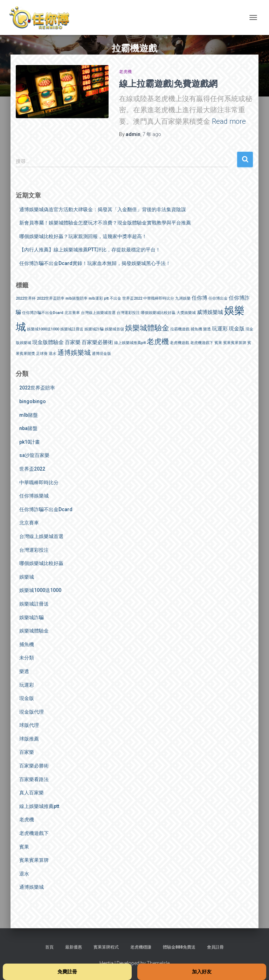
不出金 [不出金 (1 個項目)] (115, 298)
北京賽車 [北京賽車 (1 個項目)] (72, 313)
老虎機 (125, 72)
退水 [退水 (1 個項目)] (53, 354)
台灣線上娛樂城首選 (41, 536)
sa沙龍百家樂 (34, 455)
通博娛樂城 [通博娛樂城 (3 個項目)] (74, 353)
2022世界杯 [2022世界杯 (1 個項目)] (26, 298)
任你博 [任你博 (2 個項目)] (199, 298)
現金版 (27, 698)
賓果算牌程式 (106, 947)
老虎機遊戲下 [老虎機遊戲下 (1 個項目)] (202, 343)
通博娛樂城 (32, 887)
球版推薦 (29, 739)
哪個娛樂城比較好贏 (41, 563)
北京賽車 (29, 523)
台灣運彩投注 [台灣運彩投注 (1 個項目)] (128, 313)
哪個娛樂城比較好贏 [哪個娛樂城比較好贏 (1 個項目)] (158, 313)
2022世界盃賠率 (37, 388)
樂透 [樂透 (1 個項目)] (207, 329)
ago (152, 134)
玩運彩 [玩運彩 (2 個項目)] (220, 329)
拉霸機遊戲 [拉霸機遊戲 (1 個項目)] (180, 329)
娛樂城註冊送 (34, 604)
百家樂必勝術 (34, 766)
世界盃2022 (32, 469)
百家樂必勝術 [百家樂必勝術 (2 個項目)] (97, 342)
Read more (229, 121)
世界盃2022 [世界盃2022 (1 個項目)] (132, 298)
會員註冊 (215, 947)
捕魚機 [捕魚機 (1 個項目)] (196, 329)
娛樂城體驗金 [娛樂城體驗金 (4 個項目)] (147, 328)
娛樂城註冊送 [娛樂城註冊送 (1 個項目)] (72, 329)
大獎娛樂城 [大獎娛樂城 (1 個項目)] (186, 313)
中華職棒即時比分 (39, 482)
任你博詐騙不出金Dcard (46, 509)
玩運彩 (27, 685)
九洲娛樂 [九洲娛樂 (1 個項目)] (183, 298)
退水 (24, 874)
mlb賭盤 (29, 415)
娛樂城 (27, 577)
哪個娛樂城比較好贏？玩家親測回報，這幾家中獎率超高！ (83, 236)
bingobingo (33, 401)
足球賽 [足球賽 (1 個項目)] (42, 354)
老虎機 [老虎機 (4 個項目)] (158, 341)
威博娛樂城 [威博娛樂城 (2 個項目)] (210, 312)
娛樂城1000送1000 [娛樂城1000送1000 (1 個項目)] (43, 329)
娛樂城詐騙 (32, 617)
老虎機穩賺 (141, 947)
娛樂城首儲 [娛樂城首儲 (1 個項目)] (114, 329)
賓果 (24, 847)
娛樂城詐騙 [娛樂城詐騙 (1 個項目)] (94, 329)
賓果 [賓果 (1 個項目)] (218, 343)
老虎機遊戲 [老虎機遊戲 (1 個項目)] (180, 343)
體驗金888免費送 (179, 947)
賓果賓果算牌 (34, 860)
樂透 (24, 671)
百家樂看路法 (34, 779)
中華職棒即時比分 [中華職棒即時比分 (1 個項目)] (159, 298)
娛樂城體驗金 (34, 631)
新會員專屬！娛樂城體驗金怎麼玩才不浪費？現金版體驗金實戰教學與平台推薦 (105, 223)
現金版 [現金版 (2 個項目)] (237, 329)
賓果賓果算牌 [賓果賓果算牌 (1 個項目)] (235, 343)
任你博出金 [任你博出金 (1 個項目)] (218, 298)
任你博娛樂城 (34, 496)
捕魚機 (27, 644)
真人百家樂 (32, 793)
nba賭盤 (28, 428)
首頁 (49, 947)
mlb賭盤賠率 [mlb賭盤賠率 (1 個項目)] (77, 298)
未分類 (27, 658)
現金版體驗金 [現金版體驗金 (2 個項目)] (48, 342)
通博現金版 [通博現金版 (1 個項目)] (101, 354)
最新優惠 (74, 947)
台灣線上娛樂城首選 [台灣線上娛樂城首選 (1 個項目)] (98, 313)
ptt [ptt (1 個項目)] (106, 298)
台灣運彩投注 (34, 550)
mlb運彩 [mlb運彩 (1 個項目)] (96, 298)
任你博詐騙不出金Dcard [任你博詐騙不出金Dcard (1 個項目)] (43, 313)
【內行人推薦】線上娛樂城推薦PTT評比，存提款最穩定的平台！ (90, 250)
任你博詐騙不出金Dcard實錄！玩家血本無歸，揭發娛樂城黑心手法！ (95, 263)
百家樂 (27, 752)
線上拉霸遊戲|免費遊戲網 (168, 83)
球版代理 (29, 725)
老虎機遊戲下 (34, 833)
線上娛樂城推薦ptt (39, 806)
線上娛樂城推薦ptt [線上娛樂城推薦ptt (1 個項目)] (130, 343)
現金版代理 (32, 712)
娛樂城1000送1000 (40, 590)
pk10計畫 (30, 442)
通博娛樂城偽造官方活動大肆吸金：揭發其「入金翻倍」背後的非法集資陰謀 (103, 209)
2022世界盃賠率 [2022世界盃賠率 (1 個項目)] (51, 298)
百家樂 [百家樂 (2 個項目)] (73, 342)
